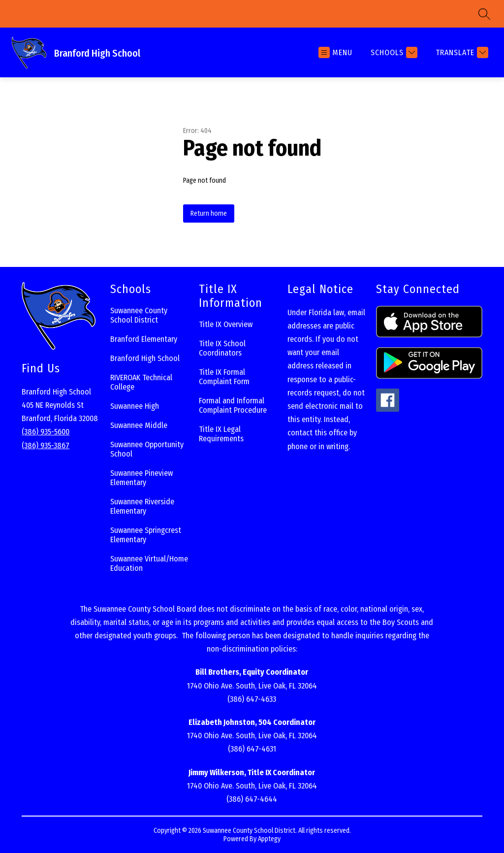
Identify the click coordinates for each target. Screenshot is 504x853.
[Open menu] (335, 52)
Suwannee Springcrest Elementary (146, 535)
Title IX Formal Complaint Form (224, 377)
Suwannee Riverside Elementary (142, 506)
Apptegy (269, 839)
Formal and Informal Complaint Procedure (233, 405)
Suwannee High (135, 406)
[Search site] (484, 14)
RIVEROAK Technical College (141, 382)
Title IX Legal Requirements (221, 434)
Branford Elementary (144, 339)
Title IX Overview (226, 324)
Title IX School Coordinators (222, 348)
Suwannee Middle (139, 425)
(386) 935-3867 (46, 445)
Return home (209, 213)
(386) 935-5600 (46, 432)
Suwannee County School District (139, 315)
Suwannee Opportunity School (147, 449)
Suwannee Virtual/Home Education (149, 563)
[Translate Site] (461, 52)
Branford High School (145, 358)
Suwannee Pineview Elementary (142, 478)
